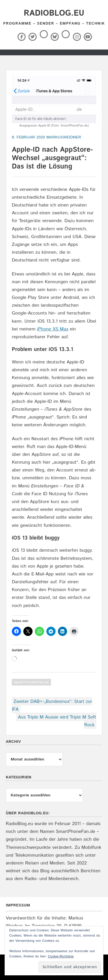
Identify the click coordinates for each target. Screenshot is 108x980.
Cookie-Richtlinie (61, 956)
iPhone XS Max (53, 329)
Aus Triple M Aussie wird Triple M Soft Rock (57, 721)
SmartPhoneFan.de (31, 682)
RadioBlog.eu (54, 13)
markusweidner (64, 137)
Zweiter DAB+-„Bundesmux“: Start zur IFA (52, 705)
